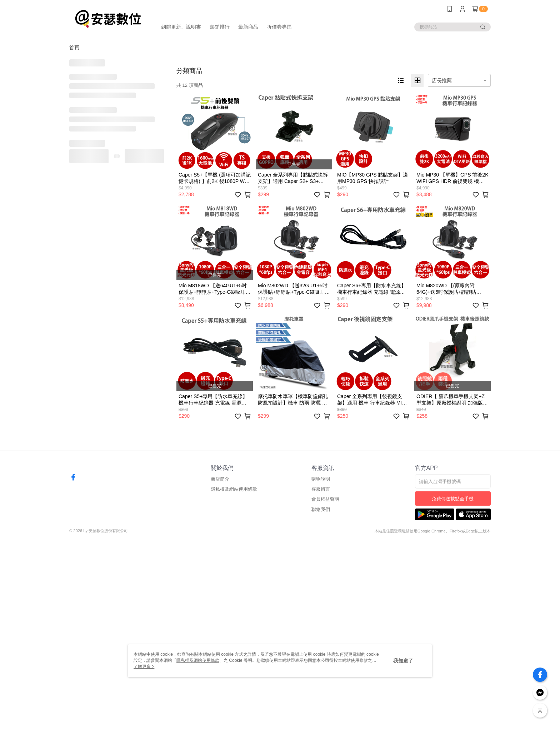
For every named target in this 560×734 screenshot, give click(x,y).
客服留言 (321, 489)
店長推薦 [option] (442, 80)
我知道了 (403, 661)
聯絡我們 (321, 509)
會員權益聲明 (325, 499)
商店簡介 (220, 479)
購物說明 (321, 479)
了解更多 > (144, 666)
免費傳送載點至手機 (453, 499)
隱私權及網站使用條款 (234, 489)
